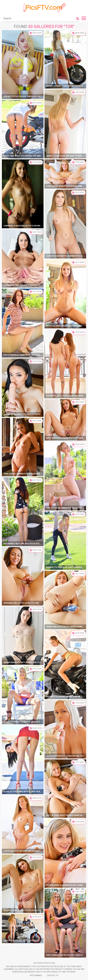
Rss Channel (36, 975)
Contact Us (53, 975)
